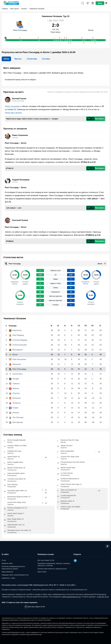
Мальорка (15, 364)
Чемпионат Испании (37, 9)
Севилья (14, 384)
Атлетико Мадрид (18, 340)
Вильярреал (16, 350)
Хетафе (14, 379)
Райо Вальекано (17, 359)
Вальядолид (16, 422)
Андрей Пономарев (21, 180)
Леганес (14, 413)
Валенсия (15, 398)
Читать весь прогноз (13, 113)
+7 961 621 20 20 (103, 597)
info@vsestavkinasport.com (71, 597)
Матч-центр (15, 9)
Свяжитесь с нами (8, 578)
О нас (4, 560)
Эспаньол (15, 403)
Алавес (14, 408)
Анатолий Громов (20, 220)
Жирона (14, 388)
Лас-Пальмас (16, 417)
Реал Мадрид (16, 335)
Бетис (100, 264)
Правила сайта (7, 563)
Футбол (24, 9)
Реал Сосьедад (12, 106)
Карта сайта (42, 572)
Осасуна (14, 393)
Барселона (15, 330)
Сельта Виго (16, 374)
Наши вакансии (7, 572)
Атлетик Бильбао (18, 345)
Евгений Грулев (19, 99)
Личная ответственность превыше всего (52, 569)
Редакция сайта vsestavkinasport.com (15, 575)
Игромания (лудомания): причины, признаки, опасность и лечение (54, 565)
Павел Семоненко (20, 135)
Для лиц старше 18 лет (46, 560)
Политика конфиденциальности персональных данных (13, 568)
